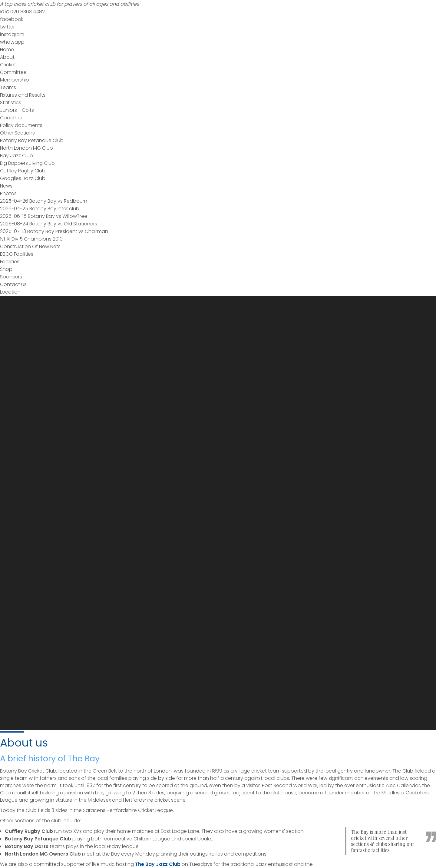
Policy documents (21, 125)
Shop (6, 269)
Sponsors (11, 277)
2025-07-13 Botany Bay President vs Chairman (54, 231)
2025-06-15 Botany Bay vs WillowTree (44, 216)
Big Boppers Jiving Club (27, 163)
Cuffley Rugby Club (23, 171)
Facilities (10, 262)
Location (10, 292)
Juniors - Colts (17, 110)
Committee (13, 72)
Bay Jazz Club (17, 156)
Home (7, 50)
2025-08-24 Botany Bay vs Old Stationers (49, 224)
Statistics (11, 103)
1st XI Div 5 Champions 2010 (31, 239)
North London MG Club (26, 148)
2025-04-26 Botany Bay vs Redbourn (44, 201)
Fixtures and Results (23, 95)
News (6, 186)
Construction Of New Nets (30, 246)
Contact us (13, 284)
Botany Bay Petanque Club (32, 140)
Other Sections (17, 133)
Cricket (8, 65)
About (7, 57)
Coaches (11, 118)
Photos (8, 193)
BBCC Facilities (17, 254)
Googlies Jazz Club (23, 178)
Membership (15, 80)
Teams (8, 87)
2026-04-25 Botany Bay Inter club (40, 209)
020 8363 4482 (22, 12)
